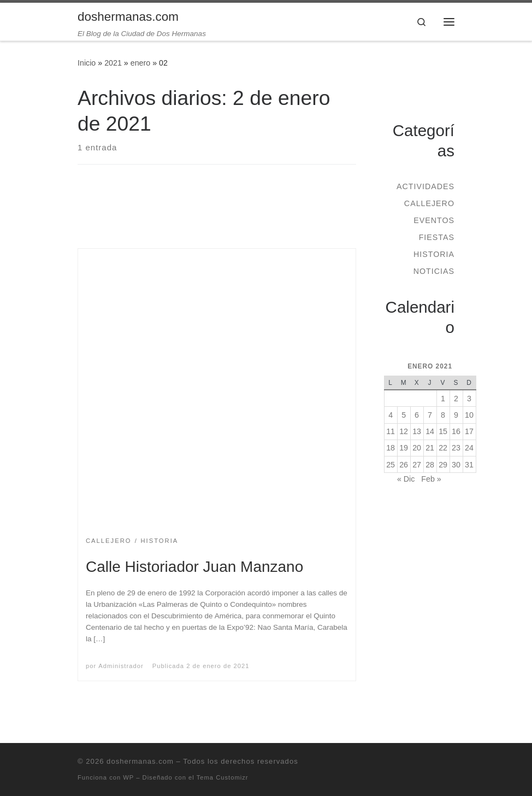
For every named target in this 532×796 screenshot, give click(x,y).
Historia (434, 254)
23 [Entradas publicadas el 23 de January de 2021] (456, 448)
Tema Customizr (223, 777)
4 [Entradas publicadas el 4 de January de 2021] (391, 415)
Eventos (434, 220)
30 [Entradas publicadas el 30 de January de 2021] (456, 465)
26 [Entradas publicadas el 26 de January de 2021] (404, 465)
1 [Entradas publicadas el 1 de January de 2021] (443, 399)
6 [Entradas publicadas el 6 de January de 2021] (417, 415)
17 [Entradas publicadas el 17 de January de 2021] (469, 431)
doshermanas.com (140, 761)
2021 (113, 63)
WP (128, 777)
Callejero (429, 203)
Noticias (434, 271)
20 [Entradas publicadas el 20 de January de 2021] (417, 448)
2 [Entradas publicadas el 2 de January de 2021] (456, 399)
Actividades (425, 186)
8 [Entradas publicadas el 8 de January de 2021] (443, 415)
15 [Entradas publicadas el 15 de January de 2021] (443, 431)
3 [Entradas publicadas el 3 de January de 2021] (469, 399)
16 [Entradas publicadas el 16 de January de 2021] (456, 431)
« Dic (406, 479)
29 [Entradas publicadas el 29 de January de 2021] (443, 465)
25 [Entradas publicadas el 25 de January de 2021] (391, 465)
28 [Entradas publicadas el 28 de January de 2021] (430, 465)
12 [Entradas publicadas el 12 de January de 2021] (404, 431)
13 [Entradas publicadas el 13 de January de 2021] (417, 431)
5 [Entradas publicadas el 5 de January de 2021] (404, 415)
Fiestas (437, 237)
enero (140, 63)
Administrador (121, 666)
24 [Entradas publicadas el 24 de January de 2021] (469, 448)
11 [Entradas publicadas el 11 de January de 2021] (391, 431)
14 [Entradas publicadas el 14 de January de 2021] (430, 431)
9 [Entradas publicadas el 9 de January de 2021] (456, 415)
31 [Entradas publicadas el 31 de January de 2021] (469, 465)
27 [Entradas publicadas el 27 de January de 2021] (417, 465)
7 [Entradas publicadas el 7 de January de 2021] (430, 415)
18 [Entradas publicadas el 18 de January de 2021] (391, 448)
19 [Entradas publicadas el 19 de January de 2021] (404, 448)
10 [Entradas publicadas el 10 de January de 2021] (469, 415)
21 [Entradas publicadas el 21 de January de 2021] (430, 448)
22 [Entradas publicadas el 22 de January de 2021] (443, 448)
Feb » (431, 479)
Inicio (87, 63)
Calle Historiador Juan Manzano (194, 567)
